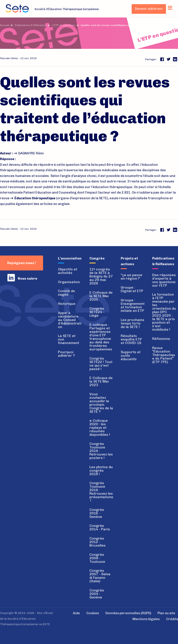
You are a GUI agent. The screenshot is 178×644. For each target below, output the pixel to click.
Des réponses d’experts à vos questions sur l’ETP (164, 280)
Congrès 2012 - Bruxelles (98, 542)
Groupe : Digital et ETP (132, 289)
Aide (76, 613)
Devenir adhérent (149, 9)
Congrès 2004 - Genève (97, 594)
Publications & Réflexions (31, 25)
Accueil (5, 25)
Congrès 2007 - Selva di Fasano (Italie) (100, 576)
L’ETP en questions (64, 25)
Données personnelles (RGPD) (128, 613)
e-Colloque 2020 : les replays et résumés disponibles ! (100, 428)
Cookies (93, 613)
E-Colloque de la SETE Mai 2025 (101, 296)
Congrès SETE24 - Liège (97, 312)
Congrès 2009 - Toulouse (97, 558)
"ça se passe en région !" (132, 277)
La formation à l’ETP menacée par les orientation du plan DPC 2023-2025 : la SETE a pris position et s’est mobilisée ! (164, 312)
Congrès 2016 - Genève (97, 513)
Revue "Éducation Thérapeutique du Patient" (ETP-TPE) (164, 355)
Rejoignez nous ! (22, 263)
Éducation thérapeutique (35, 198)
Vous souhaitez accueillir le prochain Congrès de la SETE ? (101, 403)
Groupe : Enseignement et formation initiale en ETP (133, 305)
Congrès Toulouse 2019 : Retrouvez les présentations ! (101, 492)
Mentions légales (146, 619)
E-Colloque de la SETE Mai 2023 (101, 381)
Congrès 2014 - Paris (100, 527)
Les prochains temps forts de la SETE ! (133, 323)
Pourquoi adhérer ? (66, 354)
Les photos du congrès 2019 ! (101, 470)
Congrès (97, 258)
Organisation (69, 282)
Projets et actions (129, 261)
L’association (70, 258)
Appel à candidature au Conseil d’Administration (70, 320)
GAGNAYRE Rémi (31, 153)
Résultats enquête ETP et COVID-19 (131, 339)
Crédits (172, 619)
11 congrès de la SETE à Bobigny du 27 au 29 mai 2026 (101, 276)
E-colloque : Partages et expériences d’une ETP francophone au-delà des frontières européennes (101, 337)
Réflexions (161, 339)
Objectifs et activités (68, 271)
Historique (67, 304)
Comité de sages (66, 293)
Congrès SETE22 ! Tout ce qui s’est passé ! (101, 364)
